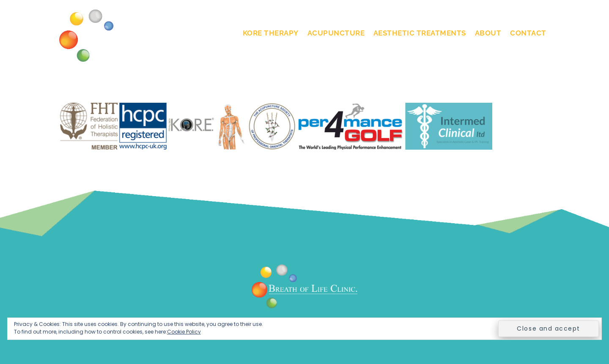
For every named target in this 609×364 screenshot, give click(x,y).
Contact (528, 33)
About (488, 33)
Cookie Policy (184, 332)
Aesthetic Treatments (420, 33)
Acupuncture (336, 33)
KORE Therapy (271, 33)
